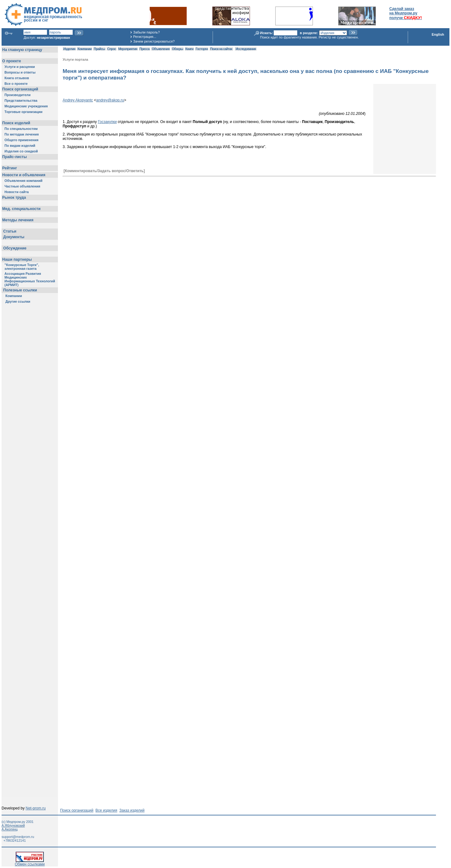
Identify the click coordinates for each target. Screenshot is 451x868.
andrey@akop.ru (110, 100)
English (438, 34)
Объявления (161, 49)
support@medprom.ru (18, 837)
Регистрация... (145, 37)
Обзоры (178, 49)
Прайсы (99, 49)
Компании (84, 49)
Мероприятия (128, 49)
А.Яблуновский (13, 825)
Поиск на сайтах (221, 49)
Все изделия (106, 810)
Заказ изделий (132, 810)
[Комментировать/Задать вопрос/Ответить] (104, 171)
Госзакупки (107, 122)
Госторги (202, 49)
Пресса (144, 49)
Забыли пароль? (146, 32)
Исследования (246, 49)
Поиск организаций (77, 810)
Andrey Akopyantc (78, 100)
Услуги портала (75, 59)
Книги (189, 49)
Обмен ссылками (30, 863)
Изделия (69, 49)
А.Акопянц (10, 829)
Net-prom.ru (36, 808)
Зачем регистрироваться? (154, 41)
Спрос (111, 49)
